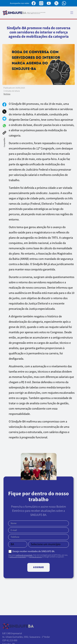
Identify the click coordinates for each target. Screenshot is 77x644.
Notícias (7, 94)
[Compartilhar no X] (4, 112)
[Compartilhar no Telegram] (4, 119)
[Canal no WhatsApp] (64, 3)
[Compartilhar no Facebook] (4, 105)
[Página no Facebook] (34, 3)
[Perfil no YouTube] (49, 3)
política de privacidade (24, 555)
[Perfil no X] (56, 3)
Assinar (38, 567)
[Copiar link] (4, 133)
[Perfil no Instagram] (41, 3)
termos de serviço (36, 557)
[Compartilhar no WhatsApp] (4, 126)
